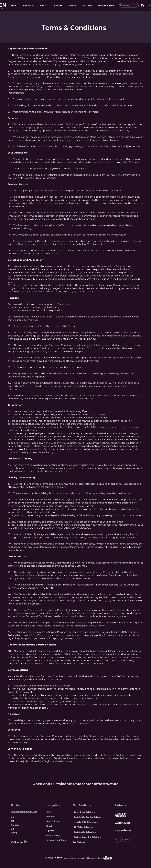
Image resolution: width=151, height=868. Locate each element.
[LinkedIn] (26, 842)
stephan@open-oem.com (65, 638)
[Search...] (128, 6)
